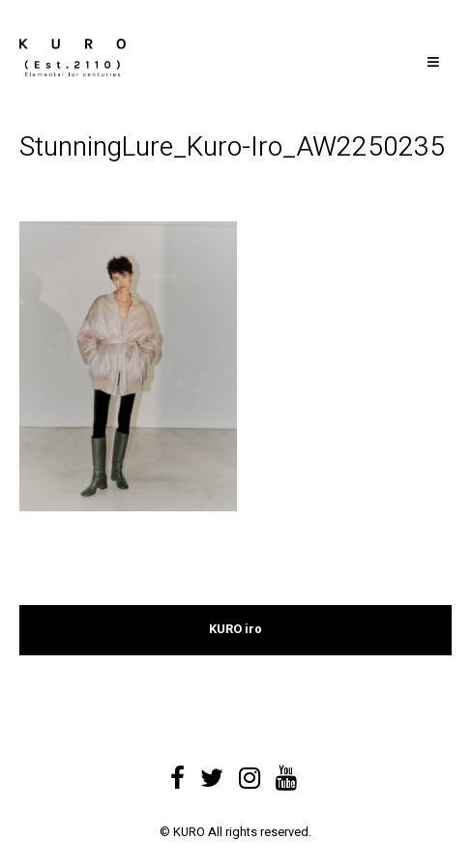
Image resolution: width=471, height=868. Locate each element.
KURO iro (235, 629)
